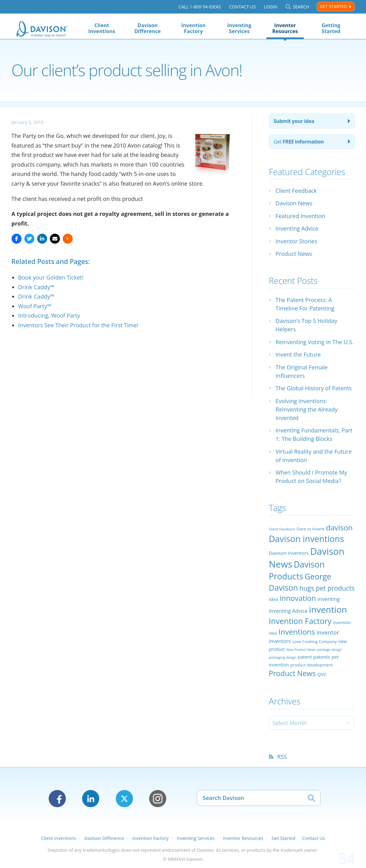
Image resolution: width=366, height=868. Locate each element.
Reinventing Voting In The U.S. (315, 342)
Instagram (158, 799)
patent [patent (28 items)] (305, 657)
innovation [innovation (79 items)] (298, 598)
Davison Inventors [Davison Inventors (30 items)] (289, 553)
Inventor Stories (296, 241)
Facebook (57, 799)
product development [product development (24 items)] (311, 665)
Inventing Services (239, 28)
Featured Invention (300, 216)
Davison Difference (148, 28)
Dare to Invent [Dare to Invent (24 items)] (310, 529)
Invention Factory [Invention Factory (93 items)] (300, 621)
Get (299, 142)
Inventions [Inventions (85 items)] (297, 632)
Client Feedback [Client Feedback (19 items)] (282, 529)
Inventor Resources (285, 28)
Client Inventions (102, 28)
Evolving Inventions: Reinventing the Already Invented (307, 409)
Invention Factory (193, 28)
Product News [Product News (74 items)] (292, 673)
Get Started (333, 6)
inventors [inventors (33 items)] (280, 641)
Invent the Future (298, 354)
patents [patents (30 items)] (322, 657)
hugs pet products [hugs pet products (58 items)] (327, 588)
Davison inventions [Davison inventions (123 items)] (307, 539)
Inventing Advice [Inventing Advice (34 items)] (288, 611)
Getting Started (331, 28)
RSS (282, 757)
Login (271, 7)
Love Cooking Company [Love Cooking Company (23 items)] (315, 641)
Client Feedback (296, 191)
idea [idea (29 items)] (274, 599)
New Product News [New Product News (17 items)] (301, 650)
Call (200, 7)
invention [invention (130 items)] (328, 609)
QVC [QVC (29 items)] (322, 674)
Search (301, 7)
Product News (294, 254)
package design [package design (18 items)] (330, 649)
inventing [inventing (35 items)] (329, 599)
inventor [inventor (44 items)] (328, 632)
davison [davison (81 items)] (339, 528)
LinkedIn (91, 799)
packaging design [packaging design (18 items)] (283, 657)
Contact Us (242, 7)
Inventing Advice (297, 228)
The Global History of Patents (314, 388)
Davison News (294, 203)
